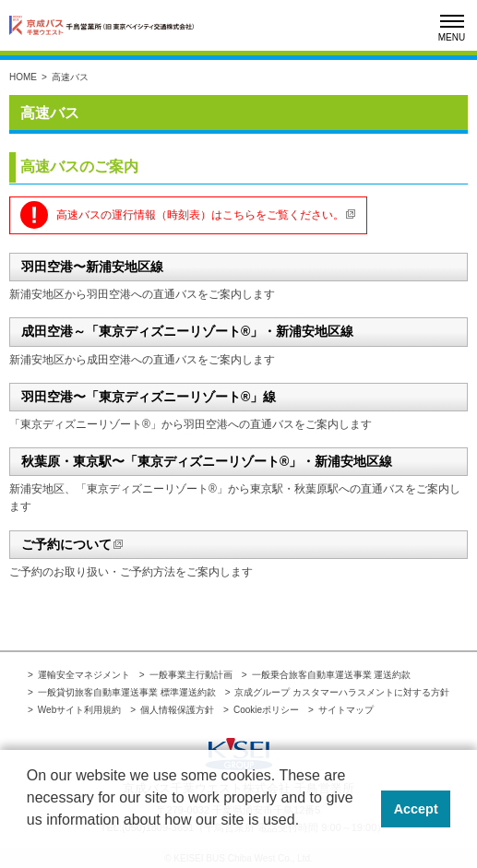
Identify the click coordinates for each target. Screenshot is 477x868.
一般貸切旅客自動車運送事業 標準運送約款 (127, 692)
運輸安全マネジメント (84, 675)
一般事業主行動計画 (191, 675)
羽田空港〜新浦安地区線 (92, 267)
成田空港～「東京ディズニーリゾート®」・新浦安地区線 (187, 331)
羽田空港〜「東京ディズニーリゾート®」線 (149, 397)
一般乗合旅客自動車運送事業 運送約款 (332, 675)
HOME (23, 77)
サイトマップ (346, 710)
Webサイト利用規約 (79, 710)
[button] (30, 844)
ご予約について (66, 544)
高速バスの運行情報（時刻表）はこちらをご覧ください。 (200, 215)
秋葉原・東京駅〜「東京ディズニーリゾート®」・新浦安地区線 (207, 461)
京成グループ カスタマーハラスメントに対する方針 (342, 692)
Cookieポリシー (266, 710)
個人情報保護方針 (177, 710)
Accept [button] (416, 809)
